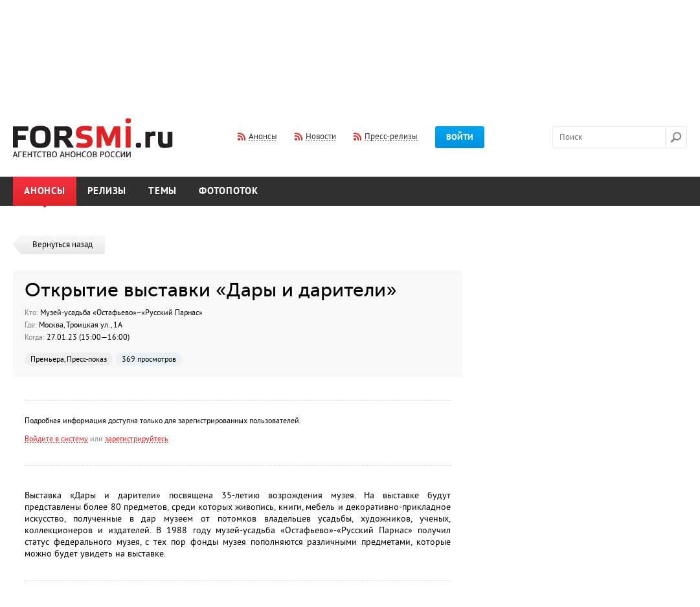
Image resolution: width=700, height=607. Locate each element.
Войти (460, 137)
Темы (163, 191)
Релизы (107, 191)
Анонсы (45, 191)
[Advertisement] (350, 50)
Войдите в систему (56, 439)
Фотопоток (229, 191)
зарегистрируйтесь (137, 439)
